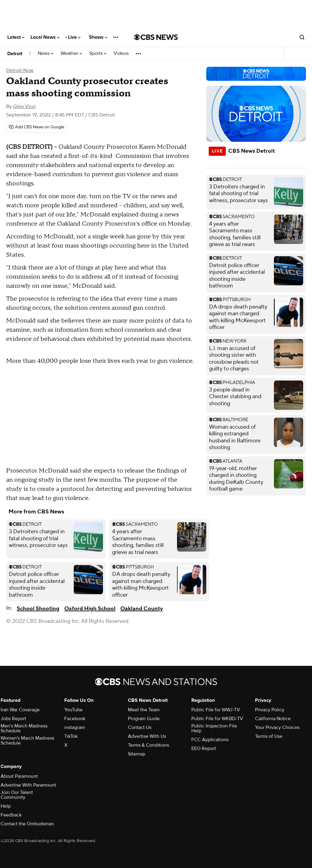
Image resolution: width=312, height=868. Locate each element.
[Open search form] (302, 37)
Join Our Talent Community (17, 795)
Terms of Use (269, 736)
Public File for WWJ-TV (216, 710)
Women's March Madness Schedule (27, 741)
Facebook (75, 719)
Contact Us (140, 727)
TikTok (71, 736)
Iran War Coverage (20, 710)
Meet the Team (144, 710)
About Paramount (19, 776)
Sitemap (137, 754)
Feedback (11, 815)
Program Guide (144, 719)
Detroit (15, 54)
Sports (98, 54)
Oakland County (142, 609)
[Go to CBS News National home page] (156, 37)
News (46, 54)
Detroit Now (20, 70)
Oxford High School (90, 609)
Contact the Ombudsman (27, 824)
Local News (45, 37)
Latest (16, 37)
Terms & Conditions (149, 745)
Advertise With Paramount (28, 785)
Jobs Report (13, 719)
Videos (121, 54)
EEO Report (204, 748)
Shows (98, 37)
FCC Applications (210, 740)
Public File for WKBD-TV (217, 719)
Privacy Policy (270, 710)
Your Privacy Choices (277, 727)
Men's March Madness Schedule (24, 728)
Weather (71, 54)
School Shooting (38, 609)
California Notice (273, 719)
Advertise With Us (147, 736)
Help (6, 806)
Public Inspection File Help (214, 728)
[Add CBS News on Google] (37, 127)
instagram (75, 727)
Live (74, 37)
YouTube (73, 710)
